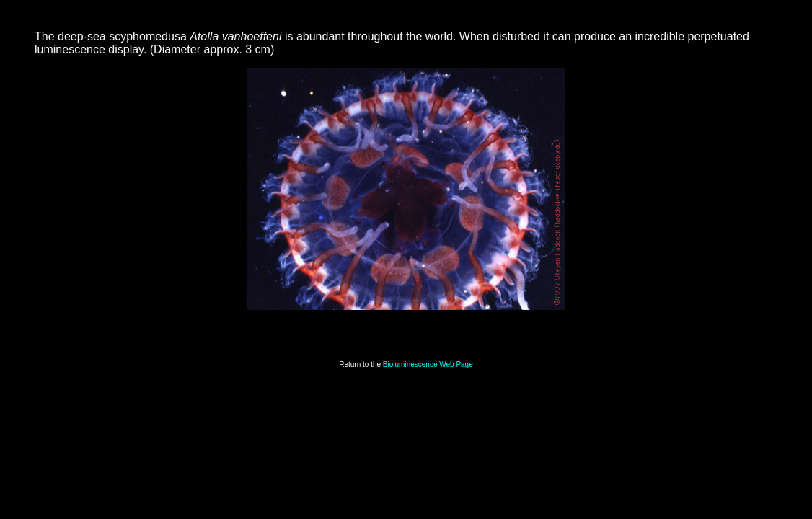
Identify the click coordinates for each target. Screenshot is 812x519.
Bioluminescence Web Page (428, 364)
